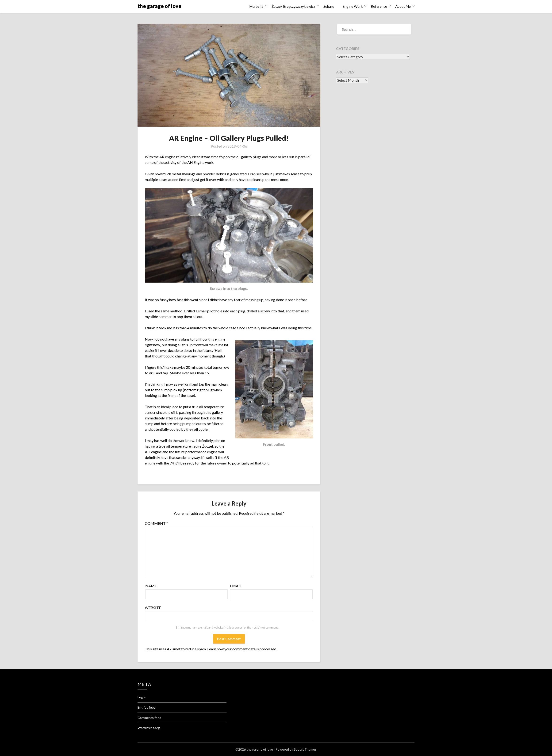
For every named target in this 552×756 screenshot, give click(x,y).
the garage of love (159, 6)
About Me (403, 6)
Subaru (329, 6)
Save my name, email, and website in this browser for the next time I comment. (230, 627)
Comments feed (149, 717)
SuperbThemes (305, 749)
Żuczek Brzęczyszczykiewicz (293, 6)
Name (151, 586)
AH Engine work (200, 162)
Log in (142, 697)
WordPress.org (149, 728)
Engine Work (353, 6)
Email (236, 586)
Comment (156, 523)
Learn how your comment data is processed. (242, 649)
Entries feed (147, 707)
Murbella (256, 6)
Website (153, 608)
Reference (379, 6)
